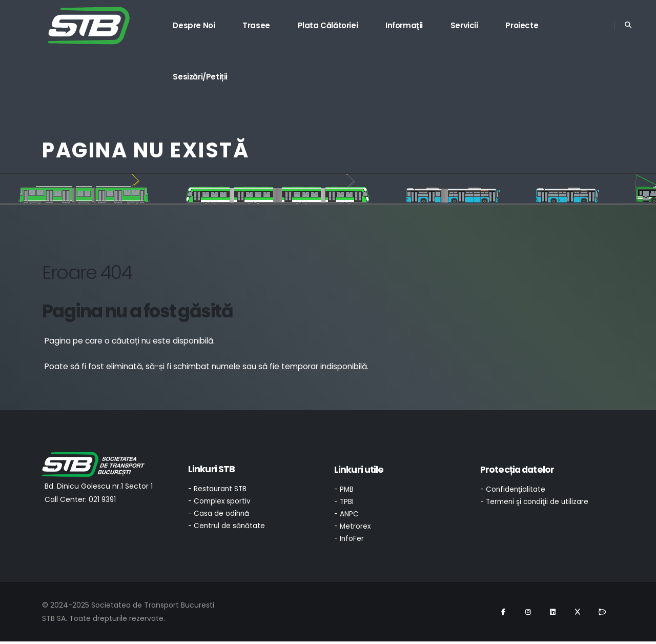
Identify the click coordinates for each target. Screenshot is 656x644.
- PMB (344, 490)
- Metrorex (353, 528)
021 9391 (103, 499)
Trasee (256, 25)
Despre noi (194, 25)
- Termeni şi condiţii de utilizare (536, 502)
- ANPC (347, 515)
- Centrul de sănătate (228, 528)
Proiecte (522, 25)
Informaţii (404, 25)
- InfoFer (350, 541)
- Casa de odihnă (219, 515)
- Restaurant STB (218, 490)
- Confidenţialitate (514, 490)
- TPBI (344, 502)
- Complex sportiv (220, 502)
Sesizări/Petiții (200, 77)
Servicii (464, 25)
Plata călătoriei (328, 25)
